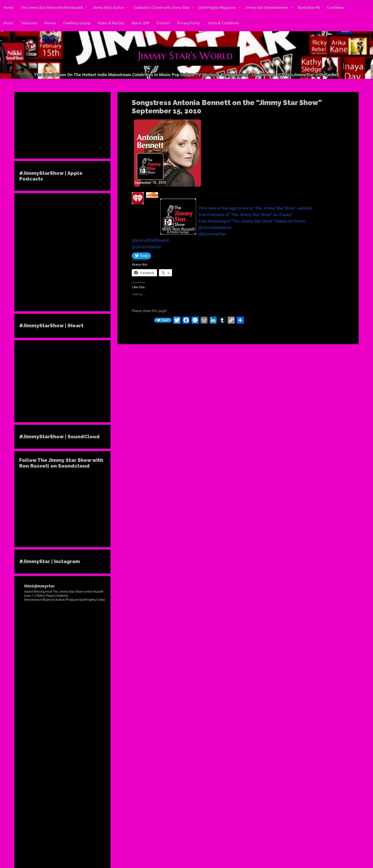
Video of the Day (111, 23)
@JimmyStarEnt (146, 247)
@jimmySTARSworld (150, 240)
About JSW (141, 23)
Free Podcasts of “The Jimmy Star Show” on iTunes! (245, 215)
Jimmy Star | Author (108, 8)
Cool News (336, 8)
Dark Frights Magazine (217, 8)
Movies (50, 23)
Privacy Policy (189, 23)
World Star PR (309, 8)
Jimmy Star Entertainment (267, 8)
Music (8, 23)
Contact (163, 23)
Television (29, 23)
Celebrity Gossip (77, 23)
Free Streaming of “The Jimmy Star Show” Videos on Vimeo (252, 221)
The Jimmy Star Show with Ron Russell (52, 8)
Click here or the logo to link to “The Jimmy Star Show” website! (255, 208)
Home (8, 8)
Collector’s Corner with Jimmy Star (161, 8)
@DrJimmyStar (212, 234)
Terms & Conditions (223, 23)
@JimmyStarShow (215, 227)
